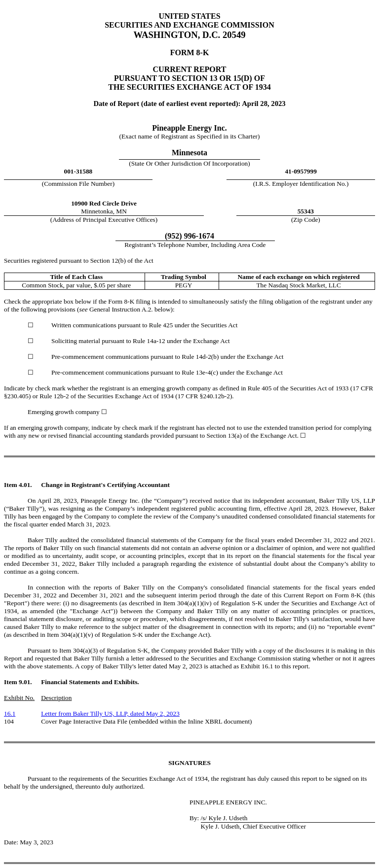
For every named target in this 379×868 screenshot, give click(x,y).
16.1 (10, 713)
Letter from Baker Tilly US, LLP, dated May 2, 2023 (110, 713)
